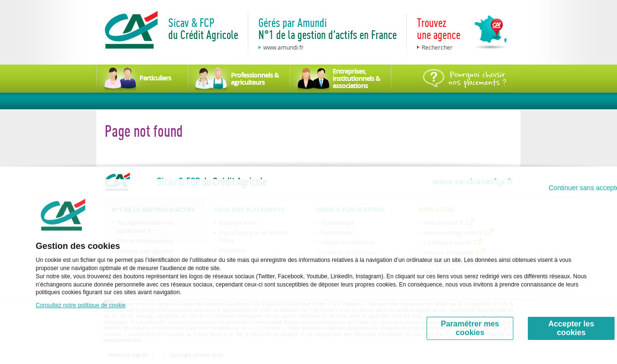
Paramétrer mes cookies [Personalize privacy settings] (470, 328)
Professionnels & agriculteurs (255, 78)
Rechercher (437, 47)
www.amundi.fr (283, 47)
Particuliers (155, 78)
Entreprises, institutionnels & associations (356, 78)
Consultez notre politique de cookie (81, 305)
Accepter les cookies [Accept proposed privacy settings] (571, 328)
